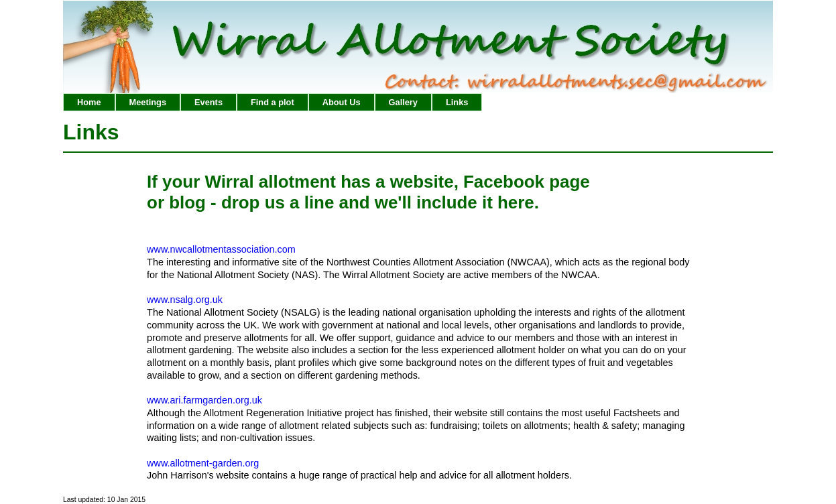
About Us (342, 102)
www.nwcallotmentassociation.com (221, 249)
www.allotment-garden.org (203, 463)
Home (89, 102)
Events (208, 102)
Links (457, 102)
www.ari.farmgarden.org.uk (204, 400)
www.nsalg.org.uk (185, 300)
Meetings (148, 102)
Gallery (403, 102)
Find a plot (273, 102)
